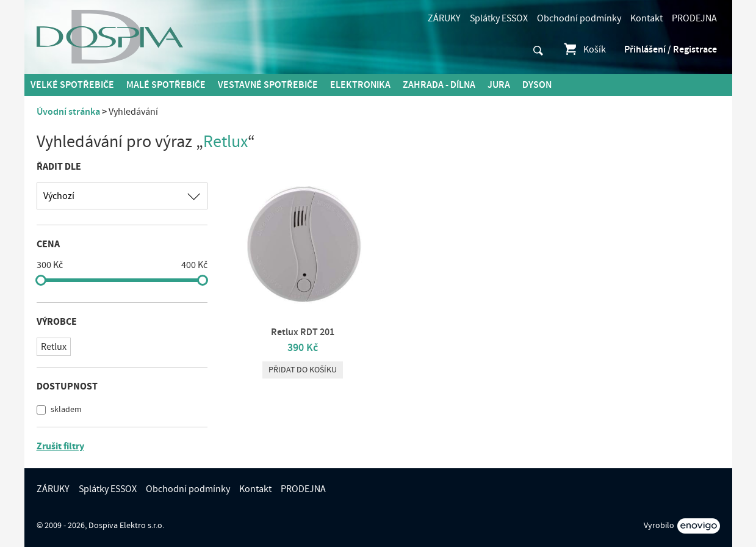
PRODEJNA (694, 18)
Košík (584, 49)
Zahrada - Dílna (439, 85)
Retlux (54, 347)
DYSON (537, 85)
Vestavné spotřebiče (268, 85)
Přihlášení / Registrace (671, 49)
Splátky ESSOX (499, 18)
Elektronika (360, 85)
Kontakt (646, 18)
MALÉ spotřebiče (166, 85)
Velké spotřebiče (72, 85)
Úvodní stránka (68, 112)
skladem (65, 410)
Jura (499, 85)
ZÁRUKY (444, 18)
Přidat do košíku (303, 370)
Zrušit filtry (60, 446)
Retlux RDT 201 (303, 332)
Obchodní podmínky (579, 18)
